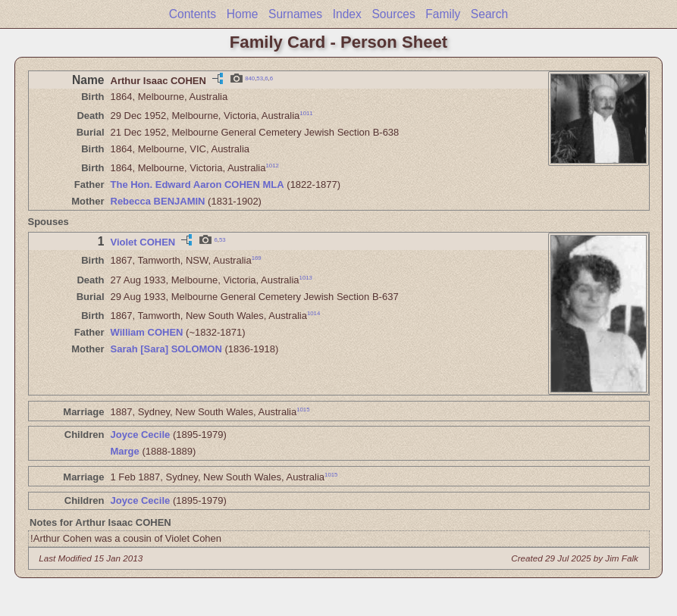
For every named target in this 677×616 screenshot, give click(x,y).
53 (260, 78)
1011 (306, 113)
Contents (193, 14)
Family (443, 14)
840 (250, 78)
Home (243, 14)
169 (257, 258)
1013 (306, 277)
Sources (393, 14)
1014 (313, 313)
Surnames (295, 14)
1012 (273, 166)
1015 (303, 410)
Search (489, 14)
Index (347, 14)
